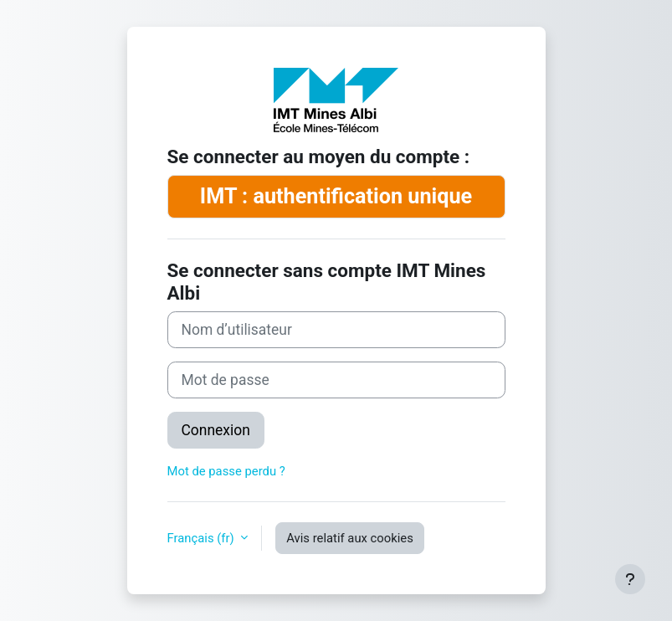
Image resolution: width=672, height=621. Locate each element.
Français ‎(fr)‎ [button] (203, 538)
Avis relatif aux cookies (350, 538)
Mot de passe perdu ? (226, 471)
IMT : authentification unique (336, 196)
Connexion (216, 430)
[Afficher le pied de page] (630, 579)
